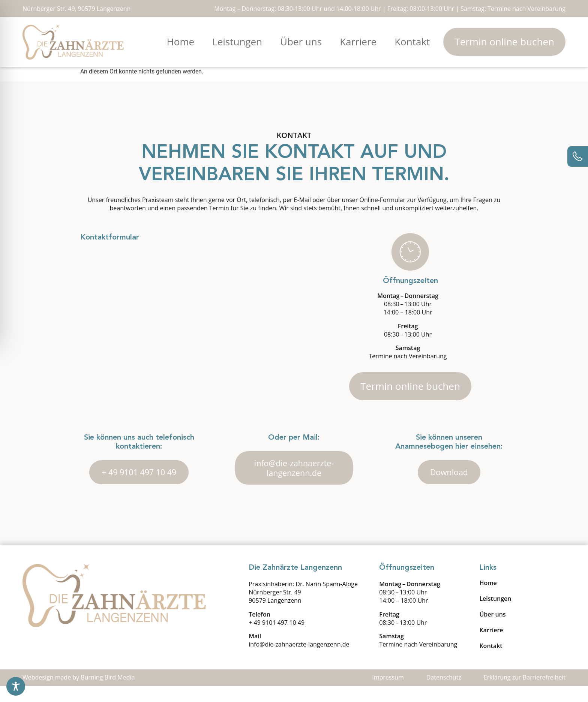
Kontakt (412, 42)
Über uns (301, 42)
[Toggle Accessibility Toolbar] (16, 686)
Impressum (388, 693)
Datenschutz (444, 693)
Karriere (358, 42)
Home (181, 42)
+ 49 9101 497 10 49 (277, 638)
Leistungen (237, 42)
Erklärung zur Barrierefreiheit (525, 693)
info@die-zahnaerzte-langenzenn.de (299, 660)
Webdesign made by (79, 693)
